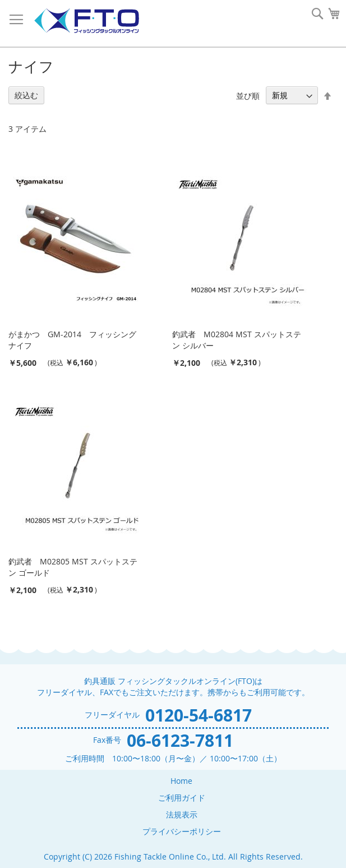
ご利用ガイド (182, 798)
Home (181, 781)
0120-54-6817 (199, 715)
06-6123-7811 (180, 740)
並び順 (248, 95)
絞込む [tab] (26, 95)
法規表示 (182, 814)
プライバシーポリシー (182, 831)
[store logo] (86, 21)
